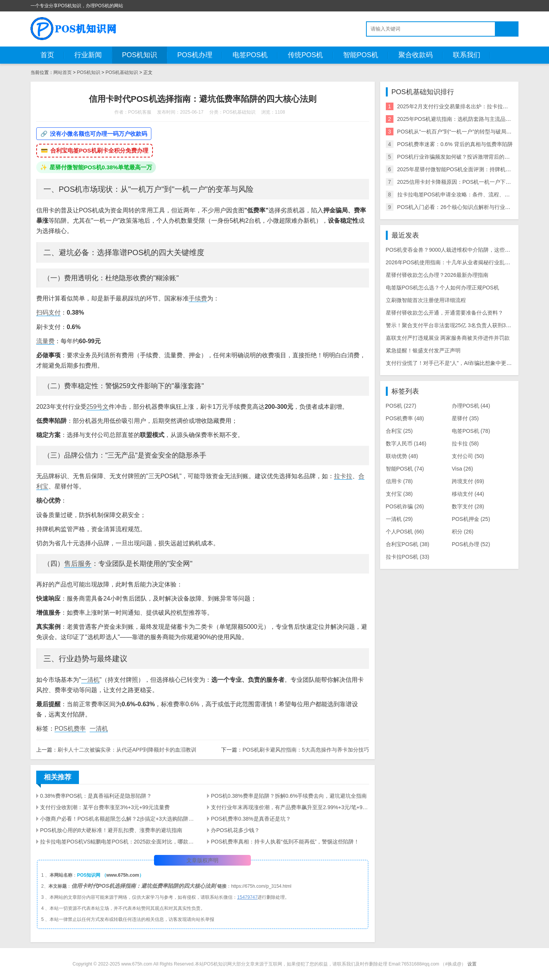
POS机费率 (70, 729)
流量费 (45, 341)
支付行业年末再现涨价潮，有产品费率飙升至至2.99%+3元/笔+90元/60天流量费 (290, 807)
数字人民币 (406, 443)
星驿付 (465, 418)
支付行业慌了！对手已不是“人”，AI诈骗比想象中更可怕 (452, 363)
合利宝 (399, 431)
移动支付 (468, 494)
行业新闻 (88, 55)
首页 (47, 55)
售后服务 (78, 564)
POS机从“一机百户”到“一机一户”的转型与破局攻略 (457, 132)
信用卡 (399, 481)
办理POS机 (471, 406)
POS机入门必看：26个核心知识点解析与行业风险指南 (462, 207)
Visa (462, 469)
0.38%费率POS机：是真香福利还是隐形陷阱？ (96, 796)
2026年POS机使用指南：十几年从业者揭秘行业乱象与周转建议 (462, 262)
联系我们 (467, 55)
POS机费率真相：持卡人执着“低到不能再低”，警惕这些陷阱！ (285, 842)
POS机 (401, 406)
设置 (472, 964)
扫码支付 (48, 312)
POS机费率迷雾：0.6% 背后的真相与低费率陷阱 (455, 144)
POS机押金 (471, 519)
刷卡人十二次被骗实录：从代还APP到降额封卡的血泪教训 (127, 750)
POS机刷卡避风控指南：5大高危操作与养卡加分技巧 (306, 750)
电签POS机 (250, 55)
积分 (463, 532)
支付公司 (468, 456)
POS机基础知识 (122, 72)
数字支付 (468, 506)
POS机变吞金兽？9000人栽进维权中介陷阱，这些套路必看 (456, 250)
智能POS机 (361, 55)
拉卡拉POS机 (408, 557)
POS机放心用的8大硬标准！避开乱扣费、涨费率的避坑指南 (111, 830)
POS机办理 (195, 55)
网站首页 (63, 72)
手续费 (198, 298)
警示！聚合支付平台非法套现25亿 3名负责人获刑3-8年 (451, 325)
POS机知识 (140, 55)
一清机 (90, 680)
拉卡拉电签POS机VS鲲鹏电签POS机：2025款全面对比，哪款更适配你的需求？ (119, 842)
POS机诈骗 (405, 506)
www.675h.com (123, 875)
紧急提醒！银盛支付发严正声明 (423, 350)
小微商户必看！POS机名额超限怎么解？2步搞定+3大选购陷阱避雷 (119, 819)
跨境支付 (468, 481)
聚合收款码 (416, 55)
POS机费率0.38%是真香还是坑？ (251, 819)
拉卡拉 (343, 476)
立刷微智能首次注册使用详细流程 (426, 300)
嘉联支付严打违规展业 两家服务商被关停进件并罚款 (448, 338)
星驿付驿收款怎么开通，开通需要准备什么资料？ (445, 313)
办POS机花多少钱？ (235, 830)
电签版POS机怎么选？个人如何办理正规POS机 (442, 288)
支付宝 (399, 494)
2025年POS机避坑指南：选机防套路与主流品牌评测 (460, 119)
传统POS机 (305, 55)
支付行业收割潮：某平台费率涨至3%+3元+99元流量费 (105, 807)
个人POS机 (405, 532)
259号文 (98, 407)
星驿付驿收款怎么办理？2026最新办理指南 (437, 275)
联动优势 (402, 456)
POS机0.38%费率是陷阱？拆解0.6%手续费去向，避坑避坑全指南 (289, 796)
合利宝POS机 (408, 544)
